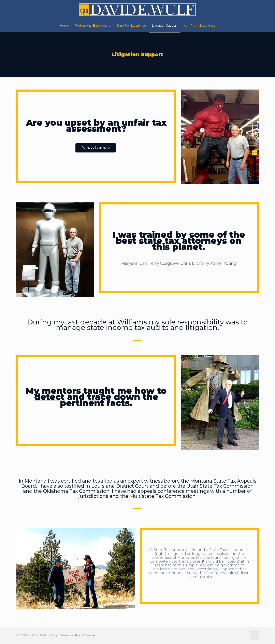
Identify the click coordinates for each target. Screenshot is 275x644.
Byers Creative (85, 635)
